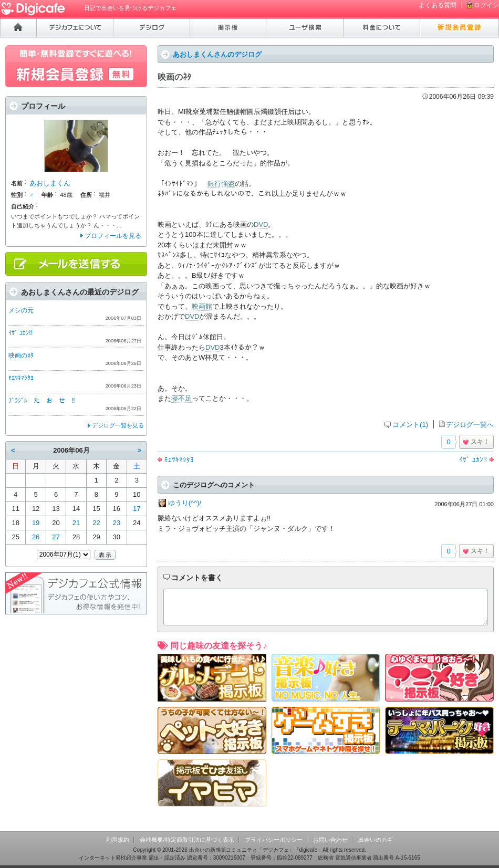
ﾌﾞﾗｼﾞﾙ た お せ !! (42, 401)
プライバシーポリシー (274, 840)
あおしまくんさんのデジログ (217, 54)
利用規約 (118, 840)
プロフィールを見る (113, 236)
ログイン (486, 5)
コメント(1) (410, 425)
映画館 (202, 306)
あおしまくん (50, 183)
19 (36, 523)
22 (96, 523)
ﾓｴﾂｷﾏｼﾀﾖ (179, 460)
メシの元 (21, 310)
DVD (261, 224)
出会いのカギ (376, 840)
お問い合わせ (330, 840)
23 (117, 523)
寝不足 (181, 398)
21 (76, 523)
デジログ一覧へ (470, 425)
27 (56, 537)
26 (36, 537)
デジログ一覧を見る (118, 425)
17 (137, 509)
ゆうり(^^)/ (185, 503)
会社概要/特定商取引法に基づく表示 (187, 840)
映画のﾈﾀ (21, 355)
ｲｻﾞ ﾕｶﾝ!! (473, 460)
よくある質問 (438, 5)
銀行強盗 (221, 184)
